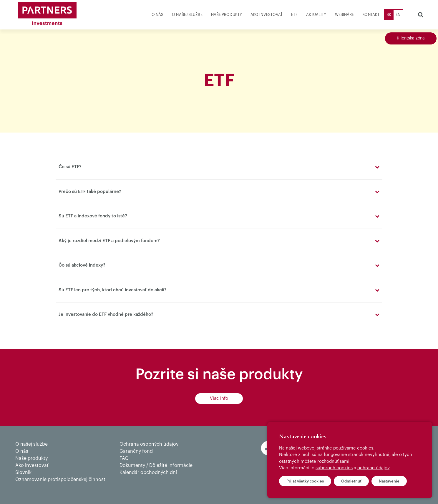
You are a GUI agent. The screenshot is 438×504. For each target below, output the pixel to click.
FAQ (124, 458)
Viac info (219, 398)
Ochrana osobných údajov (149, 444)
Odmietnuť (351, 481)
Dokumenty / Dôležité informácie (156, 465)
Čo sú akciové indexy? (82, 265)
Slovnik (23, 472)
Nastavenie (389, 481)
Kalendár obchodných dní (148, 472)
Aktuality (316, 15)
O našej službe (187, 15)
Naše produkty (227, 15)
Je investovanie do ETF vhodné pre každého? (106, 314)
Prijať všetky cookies (305, 481)
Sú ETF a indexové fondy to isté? (93, 216)
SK (389, 15)
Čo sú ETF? (70, 167)
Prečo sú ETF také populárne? (90, 192)
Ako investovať (267, 15)
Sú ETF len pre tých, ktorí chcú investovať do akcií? (113, 290)
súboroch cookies (334, 468)
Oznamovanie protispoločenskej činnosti (61, 480)
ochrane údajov (373, 468)
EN (398, 15)
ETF (294, 15)
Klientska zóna (411, 38)
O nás (158, 15)
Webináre (345, 15)
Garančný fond (136, 451)
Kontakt (371, 15)
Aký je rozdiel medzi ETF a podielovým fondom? (109, 241)
